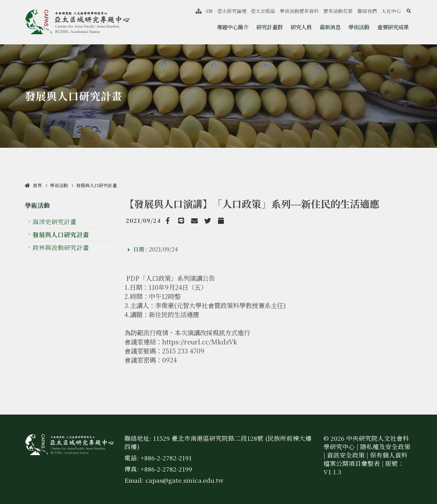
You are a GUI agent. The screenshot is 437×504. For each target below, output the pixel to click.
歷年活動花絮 (338, 11)
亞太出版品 (263, 11)
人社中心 (391, 11)
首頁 (33, 185)
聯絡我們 (367, 11)
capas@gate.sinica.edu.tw (184, 480)
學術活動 (359, 27)
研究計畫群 (270, 27)
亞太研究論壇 (232, 11)
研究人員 (301, 27)
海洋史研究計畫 (54, 222)
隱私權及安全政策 (385, 447)
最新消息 (330, 27)
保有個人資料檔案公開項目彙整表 (366, 459)
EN (209, 11)
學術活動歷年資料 (299, 11)
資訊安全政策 (346, 455)
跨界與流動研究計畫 (61, 247)
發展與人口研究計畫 (97, 185)
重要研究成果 (393, 27)
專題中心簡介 (233, 27)
